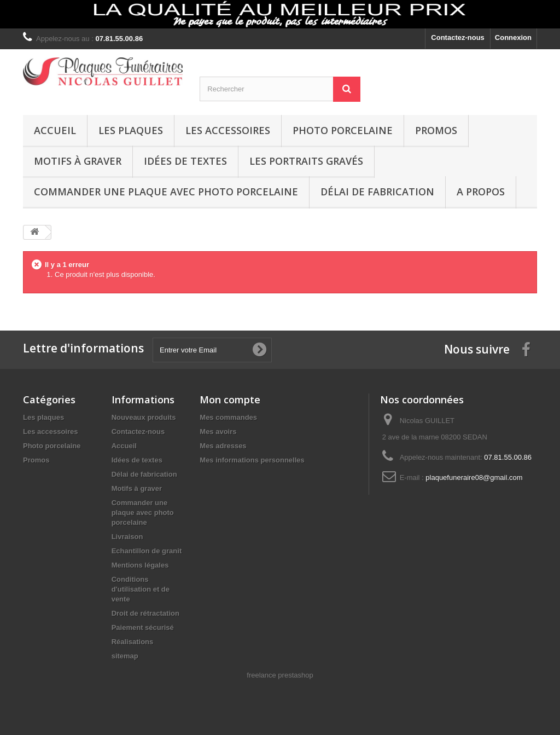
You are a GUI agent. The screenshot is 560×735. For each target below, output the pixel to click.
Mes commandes (228, 417)
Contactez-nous (458, 37)
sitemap (125, 656)
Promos (436, 130)
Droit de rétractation (145, 613)
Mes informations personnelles (252, 460)
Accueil (55, 130)
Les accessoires (228, 130)
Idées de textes (185, 161)
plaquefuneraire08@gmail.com (474, 478)
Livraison (127, 537)
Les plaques (131, 130)
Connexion (513, 37)
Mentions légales (140, 565)
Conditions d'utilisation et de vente (141, 589)
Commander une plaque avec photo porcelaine (166, 192)
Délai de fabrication (377, 192)
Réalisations (133, 642)
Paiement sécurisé (143, 627)
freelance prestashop (280, 675)
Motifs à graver (78, 161)
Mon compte (230, 400)
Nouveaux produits (144, 417)
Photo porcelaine (343, 130)
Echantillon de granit (147, 551)
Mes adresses (223, 446)
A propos (481, 192)
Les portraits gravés (306, 161)
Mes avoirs (218, 432)
